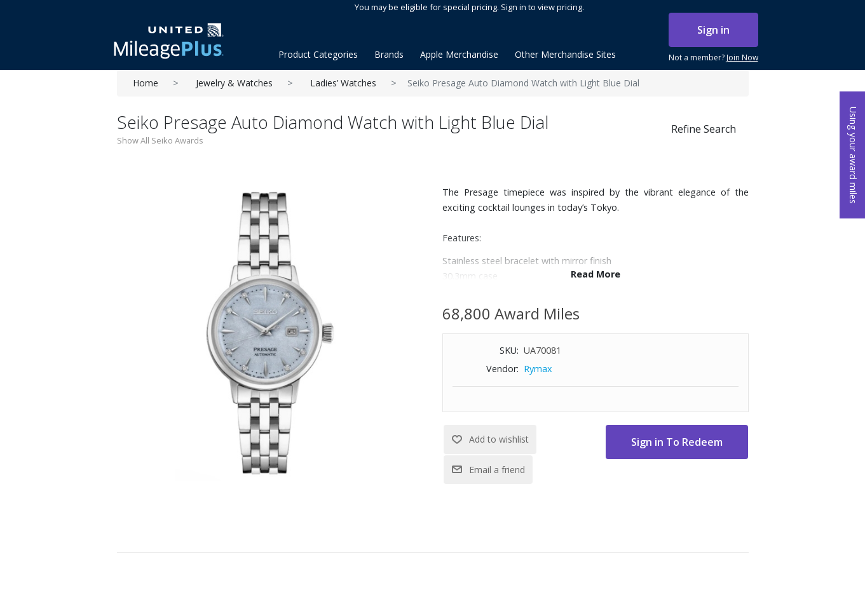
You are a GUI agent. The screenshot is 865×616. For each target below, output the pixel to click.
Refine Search (704, 129)
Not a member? (713, 58)
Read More (596, 274)
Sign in (713, 30)
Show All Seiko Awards (160, 140)
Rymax (538, 369)
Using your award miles (853, 155)
